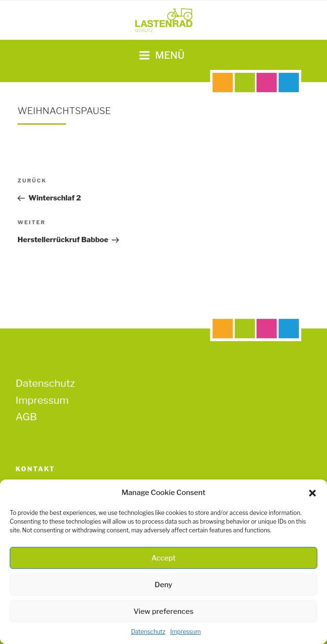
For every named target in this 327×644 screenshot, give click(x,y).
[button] (312, 493)
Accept (163, 558)
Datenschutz (148, 632)
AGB (26, 417)
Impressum (185, 632)
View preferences (164, 611)
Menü (162, 55)
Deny (163, 585)
